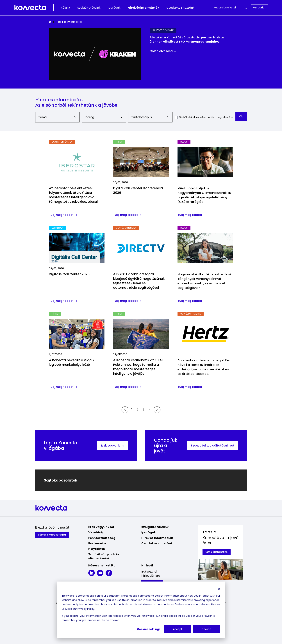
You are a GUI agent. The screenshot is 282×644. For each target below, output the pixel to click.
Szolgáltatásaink (89, 8)
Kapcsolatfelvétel (225, 8)
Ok (241, 116)
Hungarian (259, 8)
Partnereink (97, 543)
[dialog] (141, 610)
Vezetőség (96, 532)
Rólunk (65, 8)
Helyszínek (97, 549)
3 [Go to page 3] (144, 410)
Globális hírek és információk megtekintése (206, 117)
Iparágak (114, 8)
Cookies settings (149, 629)
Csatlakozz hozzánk (180, 8)
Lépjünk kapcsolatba (52, 535)
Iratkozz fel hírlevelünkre (151, 574)
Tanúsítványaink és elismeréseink (104, 556)
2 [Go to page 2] (137, 410)
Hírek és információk (144, 8)
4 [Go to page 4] (150, 410)
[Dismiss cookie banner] (219, 589)
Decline (206, 629)
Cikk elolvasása (163, 51)
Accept (178, 629)
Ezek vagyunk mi (112, 446)
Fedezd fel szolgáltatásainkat (213, 446)
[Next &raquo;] (157, 410)
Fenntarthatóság (102, 538)
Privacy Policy (86, 609)
